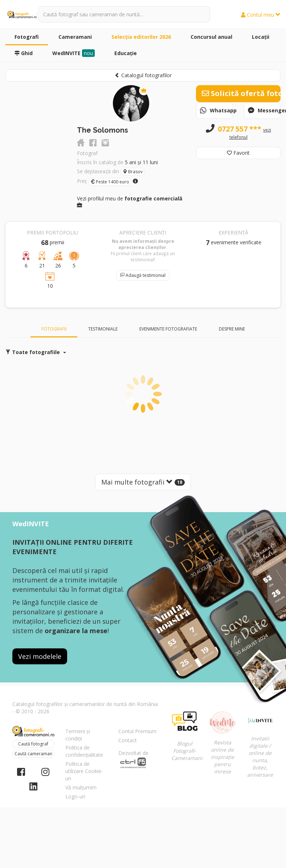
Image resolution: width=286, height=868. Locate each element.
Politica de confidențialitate (84, 751)
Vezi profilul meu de (130, 201)
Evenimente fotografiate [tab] (168, 329)
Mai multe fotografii (143, 482)
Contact (128, 740)
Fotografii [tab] (54, 329)
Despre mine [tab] (232, 329)
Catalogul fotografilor (143, 75)
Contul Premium (137, 731)
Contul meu (261, 15)
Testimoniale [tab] (103, 329)
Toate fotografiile (36, 352)
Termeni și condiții (78, 735)
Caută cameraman (33, 754)
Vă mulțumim (81, 787)
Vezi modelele (40, 656)
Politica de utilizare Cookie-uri (84, 771)
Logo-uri (75, 796)
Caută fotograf (33, 744)
